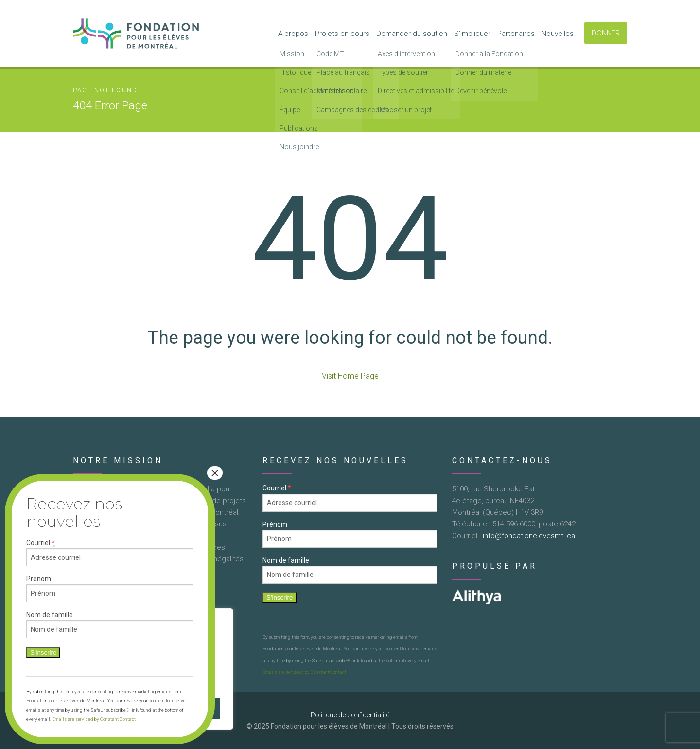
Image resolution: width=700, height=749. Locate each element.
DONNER (606, 33)
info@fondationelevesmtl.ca (529, 536)
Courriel (277, 488)
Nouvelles (558, 34)
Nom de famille (286, 560)
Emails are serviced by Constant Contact (304, 672)
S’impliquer (472, 34)
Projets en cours (342, 34)
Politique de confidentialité (350, 715)
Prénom (275, 524)
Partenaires (516, 34)
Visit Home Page (350, 376)
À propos (293, 34)
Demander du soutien (412, 34)
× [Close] (215, 473)
